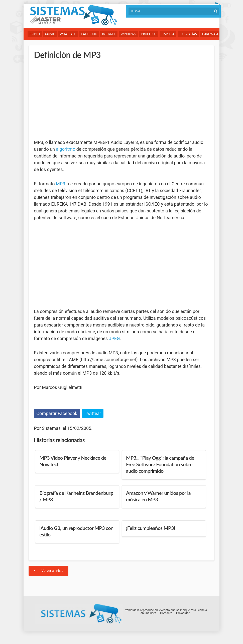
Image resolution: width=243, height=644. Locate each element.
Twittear (93, 413)
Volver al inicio (48, 571)
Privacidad (183, 613)
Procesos (149, 34)
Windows (128, 34)
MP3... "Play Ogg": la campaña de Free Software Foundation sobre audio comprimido (160, 464)
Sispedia (168, 34)
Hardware (211, 34)
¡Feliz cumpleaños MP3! (151, 528)
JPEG (114, 338)
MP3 (60, 184)
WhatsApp (68, 34)
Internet (109, 34)
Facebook (89, 34)
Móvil (50, 34)
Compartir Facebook (57, 413)
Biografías (188, 34)
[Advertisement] (71, 99)
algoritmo (66, 149)
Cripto (35, 34)
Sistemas (74, 15)
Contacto (166, 613)
